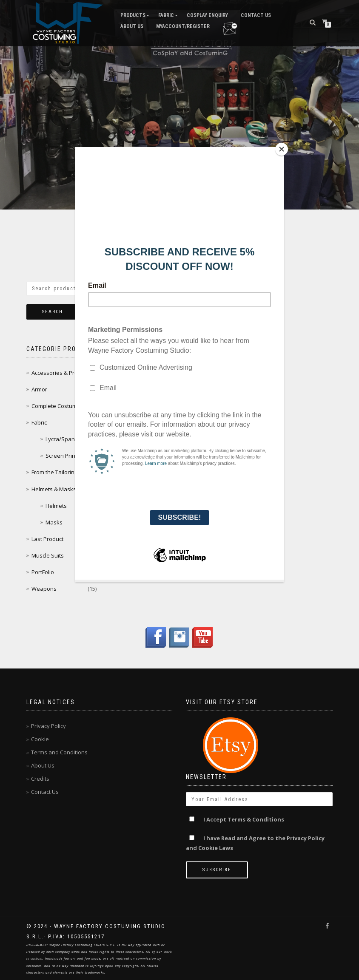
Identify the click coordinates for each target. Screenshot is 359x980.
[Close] (282, 149)
